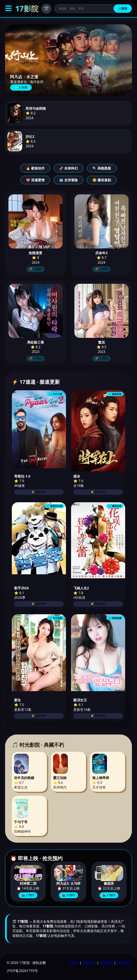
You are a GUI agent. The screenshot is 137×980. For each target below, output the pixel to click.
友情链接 (106, 963)
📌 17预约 (36, 269)
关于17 (73, 963)
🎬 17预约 (28, 895)
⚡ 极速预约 (39, 492)
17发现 (123, 9)
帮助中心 (89, 963)
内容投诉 (123, 963)
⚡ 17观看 (21, 87)
